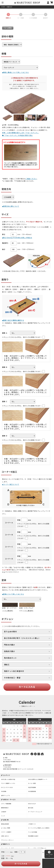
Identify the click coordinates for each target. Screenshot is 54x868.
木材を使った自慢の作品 (8, 779)
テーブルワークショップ (35, 812)
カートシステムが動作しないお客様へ (39, 828)
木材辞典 (4, 792)
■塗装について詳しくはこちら (13, 594)
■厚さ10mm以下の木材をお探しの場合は (17, 238)
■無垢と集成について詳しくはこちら (15, 72)
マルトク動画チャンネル (8, 783)
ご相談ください (31, 179)
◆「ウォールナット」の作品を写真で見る (17, 135)
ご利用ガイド (32, 824)
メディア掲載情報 (6, 804)
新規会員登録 (5, 824)
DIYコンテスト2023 (7, 788)
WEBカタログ (32, 804)
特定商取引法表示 (33, 836)
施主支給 (31, 808)
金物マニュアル (6, 796)
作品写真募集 (32, 788)
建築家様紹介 (5, 808)
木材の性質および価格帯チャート (38, 779)
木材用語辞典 (32, 792)
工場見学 (4, 812)
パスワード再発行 (6, 832)
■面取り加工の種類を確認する (13, 320)
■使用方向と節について (11, 206)
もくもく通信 (32, 783)
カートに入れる (27, 687)
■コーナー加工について (11, 484)
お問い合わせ (5, 836)
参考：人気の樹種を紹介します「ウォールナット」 (21, 133)
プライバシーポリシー (7, 840)
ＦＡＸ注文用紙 (33, 832)
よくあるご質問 (6, 828)
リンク (3, 816)
